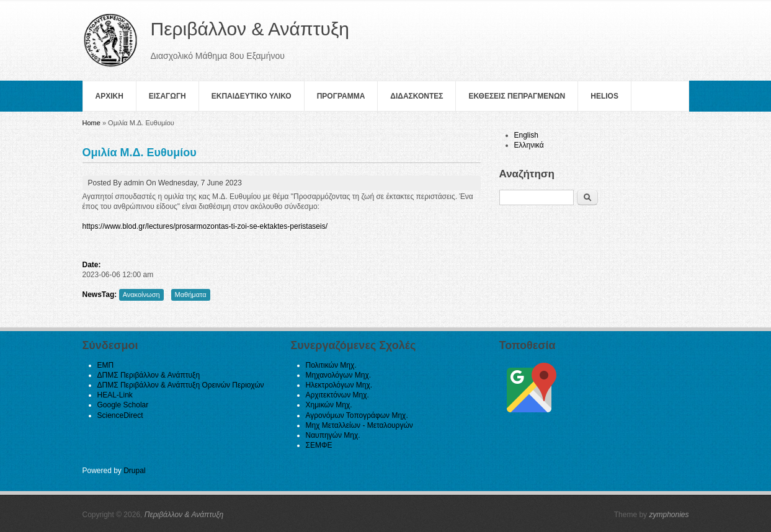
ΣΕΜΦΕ (319, 445)
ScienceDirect (120, 415)
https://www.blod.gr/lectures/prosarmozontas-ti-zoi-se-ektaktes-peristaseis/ (205, 226)
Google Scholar (123, 405)
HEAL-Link (115, 395)
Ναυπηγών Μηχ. (333, 435)
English (526, 135)
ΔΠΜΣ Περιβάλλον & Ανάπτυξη (149, 375)
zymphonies (669, 515)
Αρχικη (109, 96)
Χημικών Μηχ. (329, 405)
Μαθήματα (191, 295)
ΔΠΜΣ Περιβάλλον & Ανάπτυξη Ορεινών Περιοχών (181, 385)
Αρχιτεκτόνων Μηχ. (337, 395)
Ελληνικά (529, 145)
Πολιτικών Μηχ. (331, 365)
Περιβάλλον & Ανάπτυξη (184, 515)
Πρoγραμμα (341, 96)
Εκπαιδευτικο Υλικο (252, 96)
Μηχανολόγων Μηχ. (339, 375)
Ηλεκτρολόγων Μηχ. (339, 385)
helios (604, 96)
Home (91, 123)
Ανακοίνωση (141, 295)
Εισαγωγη (167, 96)
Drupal (134, 471)
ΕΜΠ (106, 365)
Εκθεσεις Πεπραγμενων (517, 96)
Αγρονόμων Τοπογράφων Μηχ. (357, 415)
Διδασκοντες (417, 96)
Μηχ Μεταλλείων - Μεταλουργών (359, 425)
